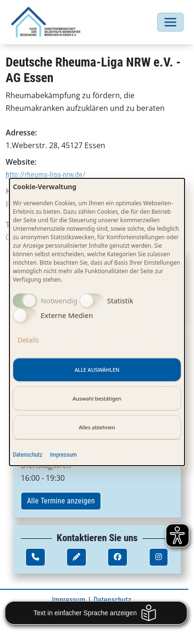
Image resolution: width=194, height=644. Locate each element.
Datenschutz (28, 455)
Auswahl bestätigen (97, 398)
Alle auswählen (97, 370)
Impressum (63, 455)
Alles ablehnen (97, 427)
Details (28, 340)
